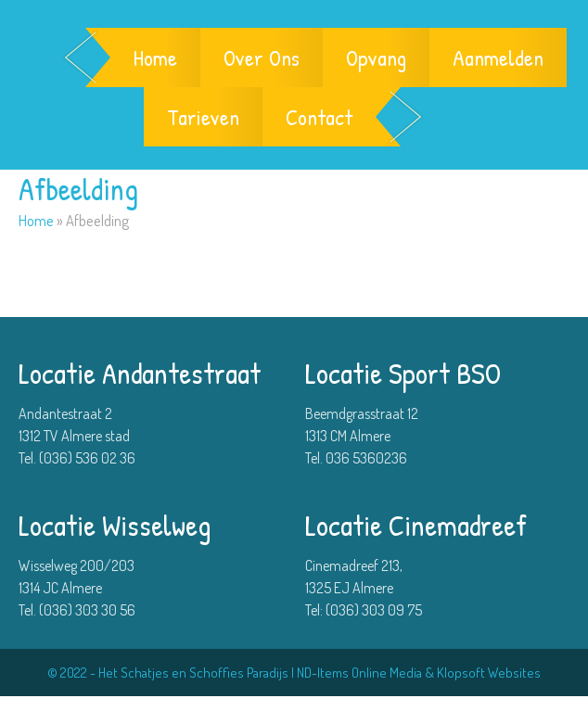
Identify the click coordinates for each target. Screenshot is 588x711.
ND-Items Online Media (359, 673)
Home (155, 57)
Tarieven (203, 117)
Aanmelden (498, 57)
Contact (319, 117)
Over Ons (262, 57)
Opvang (376, 57)
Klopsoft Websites (489, 673)
